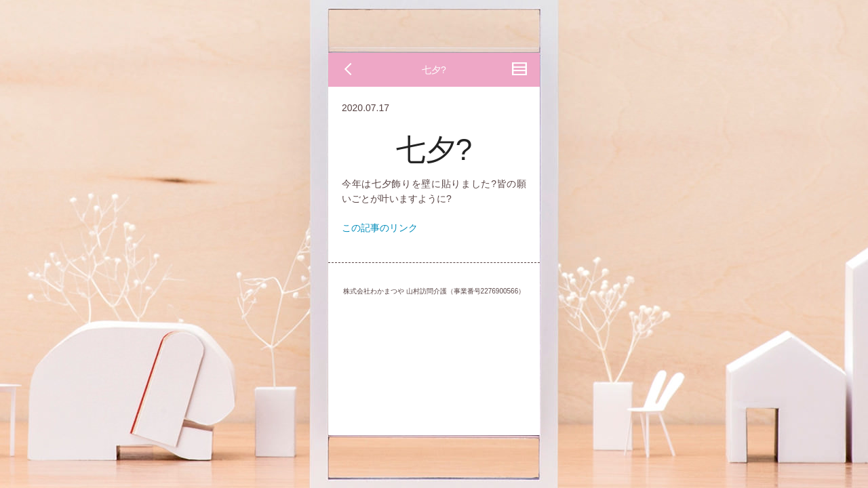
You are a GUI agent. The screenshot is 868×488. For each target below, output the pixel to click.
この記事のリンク (380, 228)
